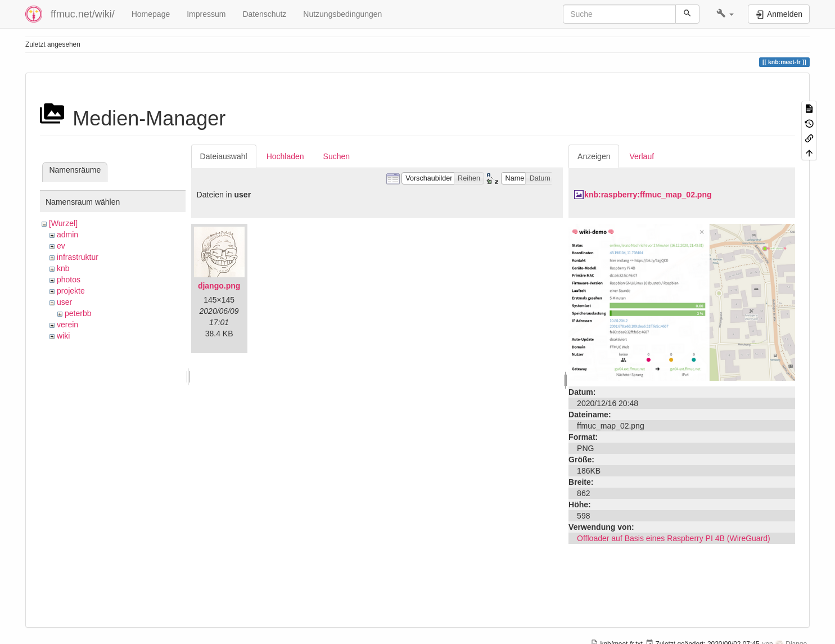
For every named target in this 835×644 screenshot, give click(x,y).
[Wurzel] (63, 223)
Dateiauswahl (224, 156)
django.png (219, 286)
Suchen (337, 156)
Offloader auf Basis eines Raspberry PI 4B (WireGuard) (674, 538)
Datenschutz (264, 14)
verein (67, 325)
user (64, 302)
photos (69, 280)
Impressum (206, 14)
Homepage (151, 14)
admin (67, 235)
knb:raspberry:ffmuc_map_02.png (648, 195)
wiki (63, 336)
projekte (71, 291)
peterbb (78, 313)
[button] (725, 14)
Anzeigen (594, 156)
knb (63, 268)
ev (61, 246)
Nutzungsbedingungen (342, 14)
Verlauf (642, 156)
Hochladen (285, 156)
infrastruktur (78, 257)
